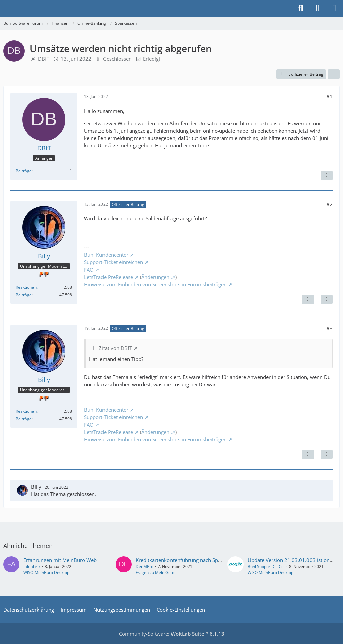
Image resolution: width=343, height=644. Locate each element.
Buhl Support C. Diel (266, 566)
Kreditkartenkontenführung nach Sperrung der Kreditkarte (202, 560)
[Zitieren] (327, 175)
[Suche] (301, 8)
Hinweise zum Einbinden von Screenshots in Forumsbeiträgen (155, 284)
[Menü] (334, 8)
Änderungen (155, 277)
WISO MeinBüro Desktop (46, 573)
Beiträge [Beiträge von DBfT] (24, 171)
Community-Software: (172, 634)
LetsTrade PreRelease (109, 277)
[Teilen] (334, 74)
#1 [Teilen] (329, 96)
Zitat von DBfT (115, 348)
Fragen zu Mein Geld (155, 573)
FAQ (89, 270)
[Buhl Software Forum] (3, 8)
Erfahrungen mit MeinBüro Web (60, 560)
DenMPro (145, 566)
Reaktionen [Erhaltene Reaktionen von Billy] (26, 287)
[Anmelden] (318, 8)
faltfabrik (32, 566)
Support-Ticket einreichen (114, 262)
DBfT (44, 59)
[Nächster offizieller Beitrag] (308, 299)
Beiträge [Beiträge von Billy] (24, 295)
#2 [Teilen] (329, 204)
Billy (36, 487)
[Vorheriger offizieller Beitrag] (308, 454)
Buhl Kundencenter (106, 255)
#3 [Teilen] (329, 328)
